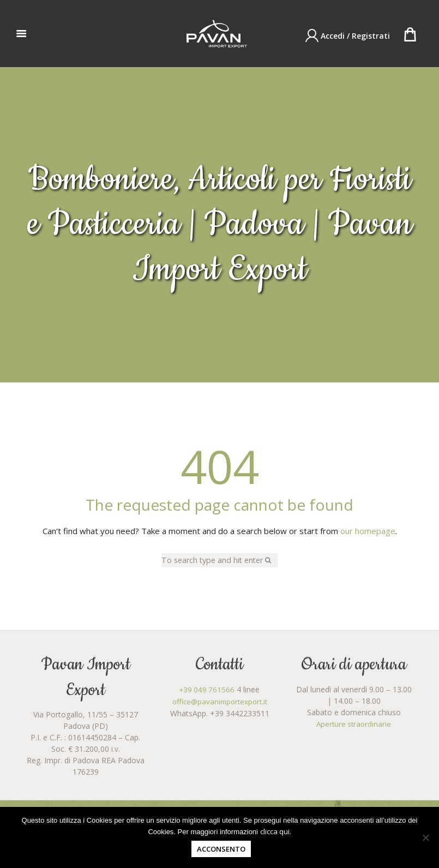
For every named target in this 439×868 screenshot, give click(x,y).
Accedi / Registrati (355, 36)
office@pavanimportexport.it (219, 701)
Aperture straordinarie (354, 724)
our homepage (368, 531)
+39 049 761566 (207, 690)
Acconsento (221, 849)
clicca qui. (276, 831)
